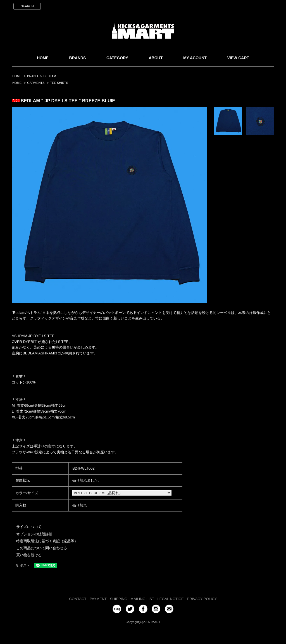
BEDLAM (50, 76)
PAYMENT (98, 599)
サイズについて (29, 527)
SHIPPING (119, 599)
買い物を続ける (29, 555)
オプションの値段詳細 (34, 534)
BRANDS (78, 58)
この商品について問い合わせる (42, 548)
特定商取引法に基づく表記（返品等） (47, 541)
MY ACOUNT (195, 58)
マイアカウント (195, 5)
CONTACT (78, 599)
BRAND (32, 76)
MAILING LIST (142, 599)
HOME (43, 58)
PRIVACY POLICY (202, 599)
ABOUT (156, 58)
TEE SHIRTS (59, 83)
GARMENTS (36, 83)
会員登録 (222, 5)
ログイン (244, 5)
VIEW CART (238, 58)
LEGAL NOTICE (171, 599)
